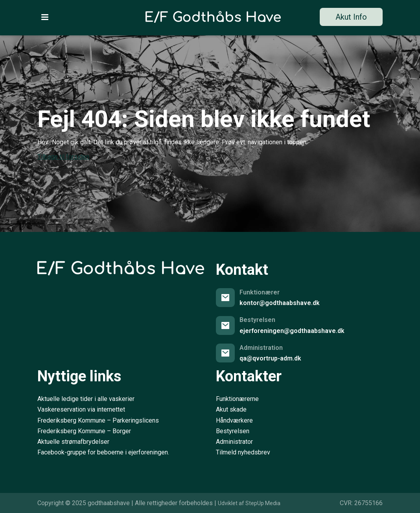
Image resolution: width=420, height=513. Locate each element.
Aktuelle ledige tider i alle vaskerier (86, 399)
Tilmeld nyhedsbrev (243, 452)
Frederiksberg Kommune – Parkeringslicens (98, 420)
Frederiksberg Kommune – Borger (84, 431)
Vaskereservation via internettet (81, 409)
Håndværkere (234, 420)
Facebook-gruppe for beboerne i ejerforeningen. (103, 452)
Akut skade (231, 409)
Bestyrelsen (233, 431)
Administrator (234, 442)
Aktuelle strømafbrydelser (73, 442)
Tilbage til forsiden (63, 157)
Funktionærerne (237, 399)
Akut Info (351, 17)
